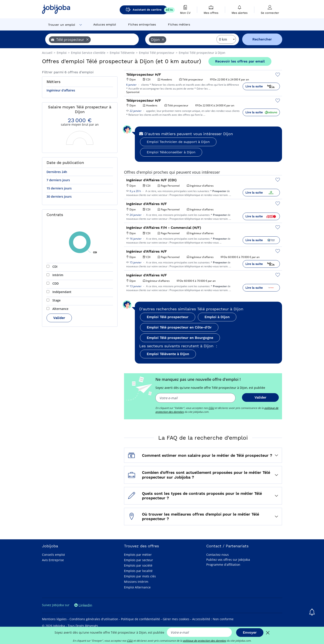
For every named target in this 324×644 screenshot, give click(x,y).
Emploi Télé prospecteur (168, 317)
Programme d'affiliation (223, 565)
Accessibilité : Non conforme (213, 619)
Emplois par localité (138, 571)
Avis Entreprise (53, 560)
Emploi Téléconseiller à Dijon (171, 152)
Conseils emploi (53, 555)
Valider (59, 318)
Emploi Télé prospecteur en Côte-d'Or (179, 327)
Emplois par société (138, 565)
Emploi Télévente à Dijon (168, 354)
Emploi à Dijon (217, 317)
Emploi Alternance (137, 587)
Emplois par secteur (139, 560)
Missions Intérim (136, 582)
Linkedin (83, 605)
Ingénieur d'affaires (61, 90)
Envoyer (250, 632)
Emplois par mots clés (140, 576)
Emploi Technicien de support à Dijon (178, 142)
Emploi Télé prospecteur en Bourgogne (180, 338)
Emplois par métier (138, 555)
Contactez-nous (218, 555)
